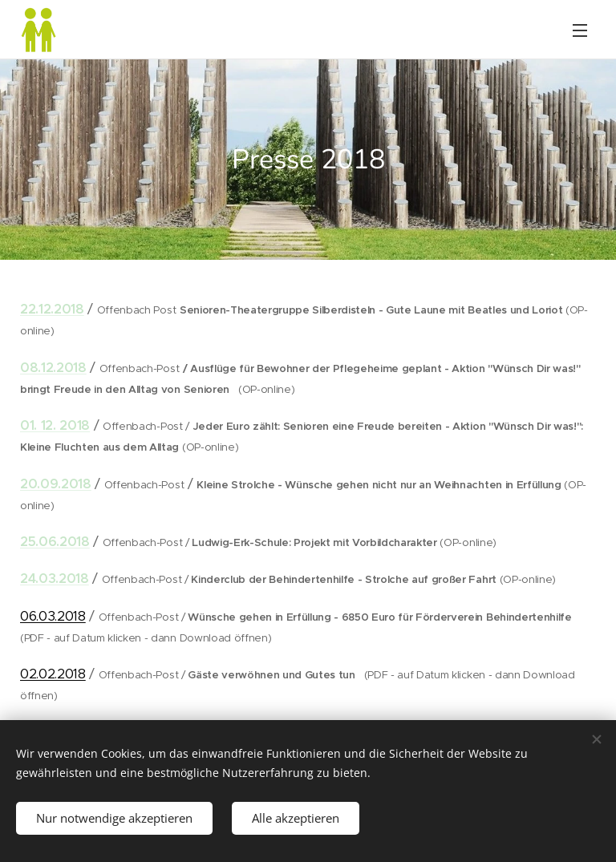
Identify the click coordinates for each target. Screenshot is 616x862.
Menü (580, 30)
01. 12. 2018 (55, 425)
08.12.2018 (53, 368)
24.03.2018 (55, 579)
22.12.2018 (52, 309)
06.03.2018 (53, 616)
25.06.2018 (55, 542)
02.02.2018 (53, 674)
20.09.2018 (56, 484)
